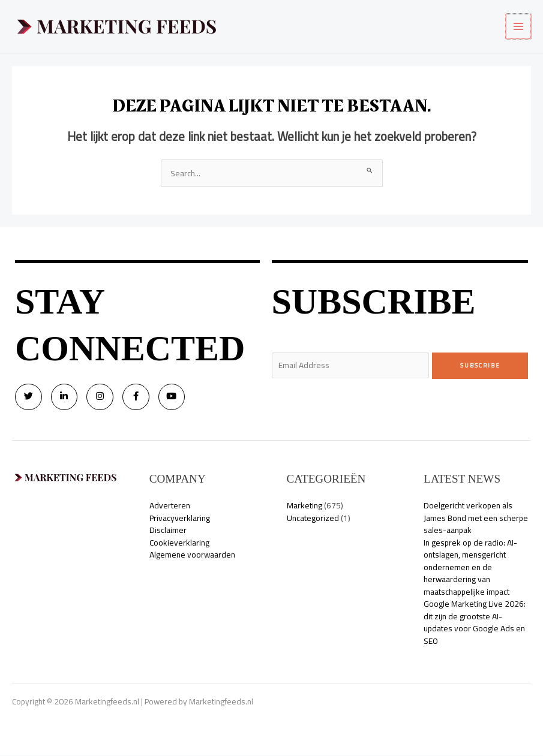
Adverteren (170, 506)
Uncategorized (313, 518)
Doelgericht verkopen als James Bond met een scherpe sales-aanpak (476, 518)
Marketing (304, 506)
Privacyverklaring (180, 518)
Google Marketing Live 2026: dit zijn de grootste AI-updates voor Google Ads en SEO (475, 623)
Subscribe (480, 365)
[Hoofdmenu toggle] (519, 27)
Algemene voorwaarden (192, 555)
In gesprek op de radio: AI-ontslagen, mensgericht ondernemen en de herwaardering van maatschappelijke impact (470, 567)
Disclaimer (168, 531)
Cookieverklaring (179, 543)
